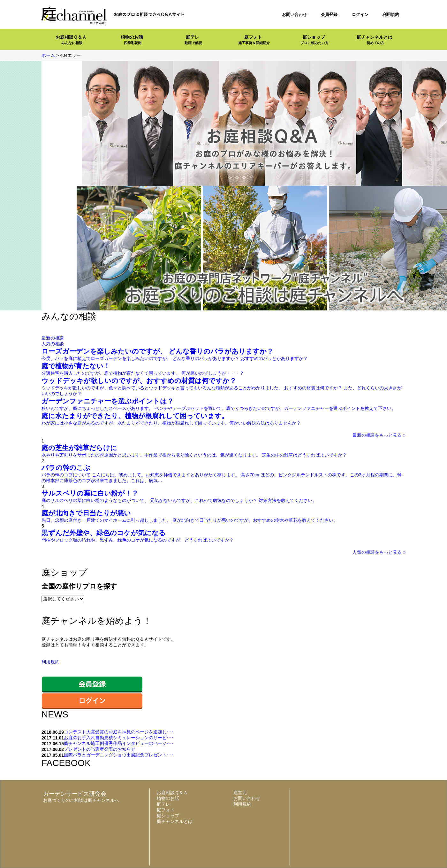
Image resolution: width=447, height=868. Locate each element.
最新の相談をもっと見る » (379, 435)
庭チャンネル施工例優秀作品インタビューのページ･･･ (119, 743)
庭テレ (193, 40)
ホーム (48, 55)
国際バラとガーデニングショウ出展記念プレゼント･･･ (119, 755)
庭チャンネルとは (375, 40)
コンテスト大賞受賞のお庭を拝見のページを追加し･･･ (119, 732)
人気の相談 (53, 344)
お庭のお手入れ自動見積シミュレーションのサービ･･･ (119, 738)
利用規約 (391, 15)
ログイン (360, 15)
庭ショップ (314, 40)
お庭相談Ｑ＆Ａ (71, 40)
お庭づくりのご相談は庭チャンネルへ (81, 800)
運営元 (240, 793)
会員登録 (329, 15)
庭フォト (254, 40)
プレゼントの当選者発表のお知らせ (100, 749)
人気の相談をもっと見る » (379, 552)
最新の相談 (53, 338)
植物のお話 (132, 40)
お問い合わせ (294, 15)
